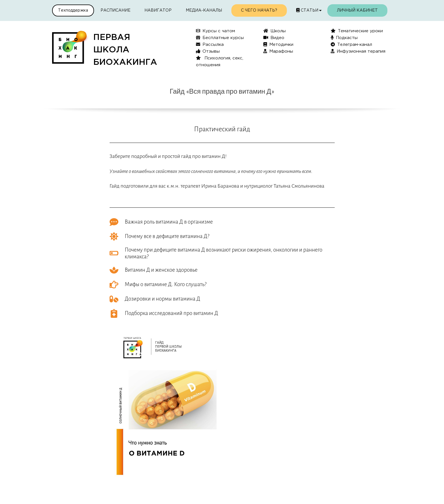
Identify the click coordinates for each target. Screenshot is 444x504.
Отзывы (208, 51)
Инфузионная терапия (358, 51)
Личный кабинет (357, 10)
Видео (274, 37)
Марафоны (278, 51)
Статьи (307, 10)
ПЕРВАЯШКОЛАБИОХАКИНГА (125, 50)
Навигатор (158, 10)
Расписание (116, 10)
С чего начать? (259, 10)
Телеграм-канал (351, 44)
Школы (275, 31)
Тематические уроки (357, 31)
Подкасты (344, 37)
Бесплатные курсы (220, 37)
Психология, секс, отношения (220, 61)
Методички (278, 44)
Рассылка (210, 44)
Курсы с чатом (215, 31)
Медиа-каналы (204, 10)
